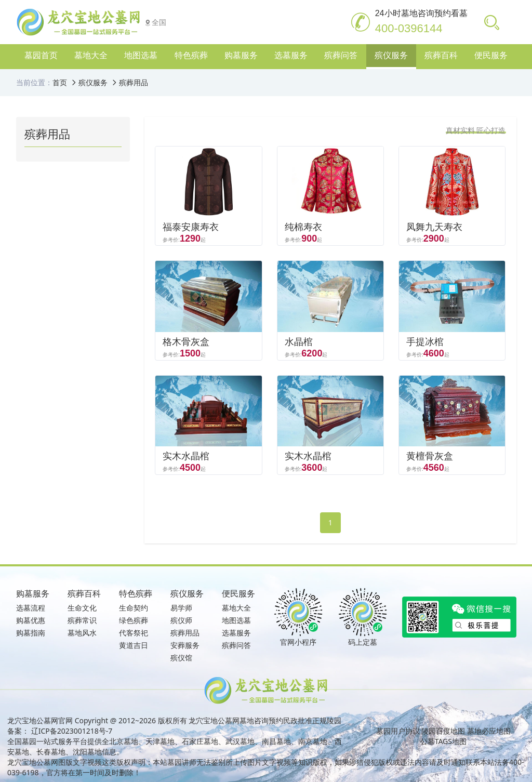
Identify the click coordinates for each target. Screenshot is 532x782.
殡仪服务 (93, 82)
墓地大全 (236, 608)
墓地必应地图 (489, 731)
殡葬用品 (134, 82)
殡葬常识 (82, 620)
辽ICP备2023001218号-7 (72, 731)
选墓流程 (31, 608)
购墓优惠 (31, 620)
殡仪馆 (181, 658)
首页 (60, 82)
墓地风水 (82, 633)
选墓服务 (236, 633)
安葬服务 (185, 645)
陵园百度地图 (443, 731)
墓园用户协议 (398, 731)
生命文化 (82, 608)
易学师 (181, 608)
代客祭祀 (134, 633)
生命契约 (134, 608)
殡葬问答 (236, 645)
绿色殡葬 (134, 620)
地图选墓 (236, 620)
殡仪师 (181, 620)
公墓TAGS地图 (443, 741)
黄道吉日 (134, 645)
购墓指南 (31, 633)
